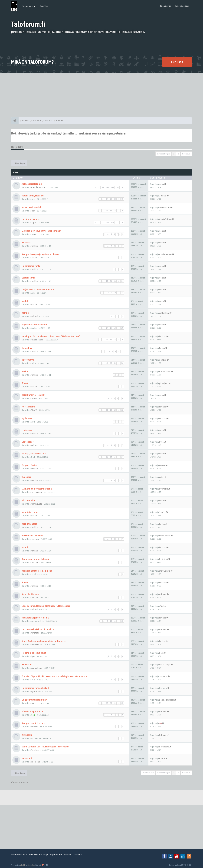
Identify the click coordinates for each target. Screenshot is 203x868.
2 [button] (178, 154)
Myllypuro (27, 418)
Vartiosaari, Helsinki (32, 536)
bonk (33, 234)
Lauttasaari (28, 442)
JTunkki (163, 196)
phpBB (23, 865)
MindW (34, 410)
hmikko (34, 246)
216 (122, 222)
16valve (35, 480)
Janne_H (163, 676)
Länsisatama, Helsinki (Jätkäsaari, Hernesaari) (46, 606)
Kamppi (25, 313)
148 (112, 187)
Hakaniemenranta (31, 266)
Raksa (34, 258)
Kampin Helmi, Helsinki (33, 723)
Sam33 (162, 512)
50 (122, 363)
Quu (33, 656)
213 (108, 222)
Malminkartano (30, 512)
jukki (33, 211)
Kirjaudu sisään (182, 6)
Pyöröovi (164, 489)
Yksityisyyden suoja (38, 855)
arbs (161, 477)
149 (117, 187)
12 (111, 211)
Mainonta (78, 855)
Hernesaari (27, 242)
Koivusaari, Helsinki (32, 207)
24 (122, 281)
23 (118, 281)
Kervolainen (165, 372)
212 (103, 222)
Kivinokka (27, 735)
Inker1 (162, 465)
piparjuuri (164, 383)
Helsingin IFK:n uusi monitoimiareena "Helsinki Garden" (51, 336)
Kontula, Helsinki (31, 594)
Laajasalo (27, 430)
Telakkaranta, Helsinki (33, 395)
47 (111, 363)
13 (115, 211)
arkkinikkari (165, 207)
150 (122, 187)
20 (107, 281)
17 (118, 328)
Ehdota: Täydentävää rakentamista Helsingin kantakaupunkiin (54, 676)
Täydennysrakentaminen (34, 325)
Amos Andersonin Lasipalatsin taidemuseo (44, 641)
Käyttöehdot (56, 855)
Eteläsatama (28, 278)
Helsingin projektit (32, 219)
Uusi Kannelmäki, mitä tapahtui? (39, 629)
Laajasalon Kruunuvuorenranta (38, 289)
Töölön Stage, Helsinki (33, 711)
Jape (33, 222)
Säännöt (68, 855)
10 (115, 293)
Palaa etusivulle (19, 782)
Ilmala (25, 582)
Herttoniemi (28, 407)
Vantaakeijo (37, 668)
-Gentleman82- (38, 187)
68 (122, 199)
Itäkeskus (27, 348)
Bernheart (36, 750)
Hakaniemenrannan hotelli (35, 688)
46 (107, 363)
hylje (161, 442)
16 (115, 328)
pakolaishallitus (167, 700)
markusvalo (37, 504)
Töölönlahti (28, 360)
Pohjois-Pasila (29, 465)
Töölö (25, 383)
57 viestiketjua (164, 154)
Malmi (25, 547)
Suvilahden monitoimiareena (37, 489)
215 (117, 222)
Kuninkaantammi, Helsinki (35, 559)
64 (107, 199)
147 (108, 187)
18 (122, 328)
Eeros (162, 348)
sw (161, 723)
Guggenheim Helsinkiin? (34, 700)
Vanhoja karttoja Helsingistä (37, 571)
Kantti (162, 758)
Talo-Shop (44, 6)
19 (118, 340)
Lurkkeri (35, 539)
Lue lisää (177, 62)
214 (112, 222)
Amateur (35, 633)
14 (118, 211)
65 (111, 199)
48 (115, 363)
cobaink (35, 727)
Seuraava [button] (186, 154)
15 (122, 211)
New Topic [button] (19, 163)
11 (107, 211)
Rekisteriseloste (19, 855)
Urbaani (35, 562)
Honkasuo (27, 665)
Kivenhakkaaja (38, 340)
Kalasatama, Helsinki (33, 196)
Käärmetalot (28, 500)
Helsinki (17, 147)
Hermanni (27, 758)
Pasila (25, 371)
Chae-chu (35, 762)
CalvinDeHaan (166, 219)
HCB (33, 680)
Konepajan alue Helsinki (34, 453)
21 (111, 281)
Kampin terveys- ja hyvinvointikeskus (41, 254)
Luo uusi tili (165, 6)
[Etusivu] (15, 121)
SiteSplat (31, 865)
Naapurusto (29, 6)
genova (163, 360)
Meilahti (26, 301)
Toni (33, 715)
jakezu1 (35, 398)
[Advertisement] (101, 95)
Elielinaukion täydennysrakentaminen (41, 231)
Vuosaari (26, 477)
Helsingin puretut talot (34, 653)
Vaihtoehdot (148, 773)
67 (118, 199)
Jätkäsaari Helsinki (32, 184)
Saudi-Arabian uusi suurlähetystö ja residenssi (46, 747)
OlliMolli (35, 316)
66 (115, 199)
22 (115, 281)
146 (103, 187)
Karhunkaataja (29, 524)
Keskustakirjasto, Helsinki (35, 618)
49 (118, 363)
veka (162, 184)
